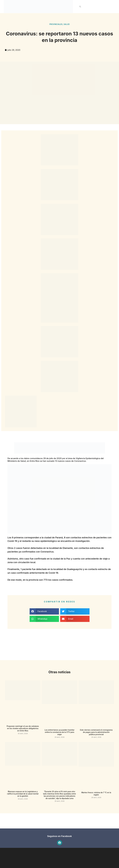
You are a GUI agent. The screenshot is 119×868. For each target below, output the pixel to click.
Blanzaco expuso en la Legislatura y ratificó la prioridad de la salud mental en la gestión (23, 794)
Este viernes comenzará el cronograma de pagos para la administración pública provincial (96, 732)
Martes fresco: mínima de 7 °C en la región (96, 794)
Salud (67, 24)
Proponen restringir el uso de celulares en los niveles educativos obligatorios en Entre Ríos (23, 728)
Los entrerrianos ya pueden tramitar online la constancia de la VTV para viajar (59, 732)
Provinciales (56, 24)
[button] (80, 7)
